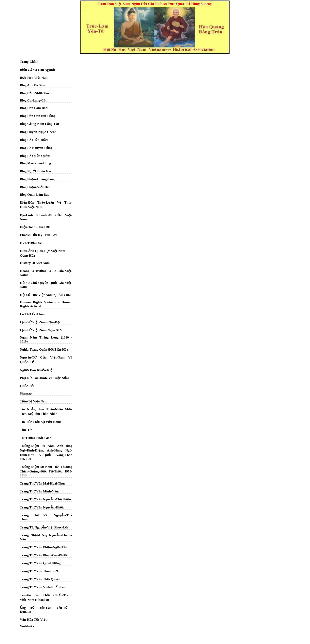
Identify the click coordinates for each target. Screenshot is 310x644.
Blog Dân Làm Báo (34, 108)
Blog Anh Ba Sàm (33, 85)
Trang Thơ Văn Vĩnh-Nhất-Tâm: (44, 587)
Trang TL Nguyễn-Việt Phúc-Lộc (44, 527)
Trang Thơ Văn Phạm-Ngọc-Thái (44, 547)
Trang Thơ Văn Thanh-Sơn (40, 571)
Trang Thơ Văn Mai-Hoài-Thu (42, 483)
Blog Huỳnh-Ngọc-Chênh (38, 132)
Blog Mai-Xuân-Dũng (35, 163)
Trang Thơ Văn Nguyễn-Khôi (41, 507)
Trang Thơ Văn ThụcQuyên (40, 579)
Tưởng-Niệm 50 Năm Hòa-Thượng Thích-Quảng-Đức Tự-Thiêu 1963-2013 (46, 471)
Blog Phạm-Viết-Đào (35, 187)
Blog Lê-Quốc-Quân (35, 156)
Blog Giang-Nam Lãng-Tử (39, 124)
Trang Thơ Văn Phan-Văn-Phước (44, 555)
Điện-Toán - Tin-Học (35, 227)
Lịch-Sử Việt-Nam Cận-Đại (40, 322)
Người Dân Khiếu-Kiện (37, 370)
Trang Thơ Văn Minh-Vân (39, 491)
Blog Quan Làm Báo (35, 195)
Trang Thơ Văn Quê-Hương (40, 563)
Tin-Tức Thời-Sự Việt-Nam (40, 422)
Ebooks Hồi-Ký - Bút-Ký (38, 235)
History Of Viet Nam (35, 263)
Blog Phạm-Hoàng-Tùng (38, 179)
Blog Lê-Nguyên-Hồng (36, 148)
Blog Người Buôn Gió (36, 171)
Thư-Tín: (27, 430)
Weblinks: (28, 626)
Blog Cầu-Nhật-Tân (34, 93)
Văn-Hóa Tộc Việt (33, 620)
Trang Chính (29, 62)
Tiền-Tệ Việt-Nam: (34, 401)
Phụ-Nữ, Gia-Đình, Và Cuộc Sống (45, 378)
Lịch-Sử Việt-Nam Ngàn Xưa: (42, 330)
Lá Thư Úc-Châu (32, 314)
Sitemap (26, 393)
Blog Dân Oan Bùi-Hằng (38, 116)
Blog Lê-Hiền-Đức (33, 140)
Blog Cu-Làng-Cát (33, 100)
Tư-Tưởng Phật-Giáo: (36, 438)
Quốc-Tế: (27, 386)
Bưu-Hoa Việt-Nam (34, 78)
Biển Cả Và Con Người (37, 70)
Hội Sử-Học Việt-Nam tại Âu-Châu (46, 295)
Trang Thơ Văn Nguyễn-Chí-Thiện (45, 499)
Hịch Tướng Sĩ (31, 243)
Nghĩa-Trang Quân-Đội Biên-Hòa (44, 350)
